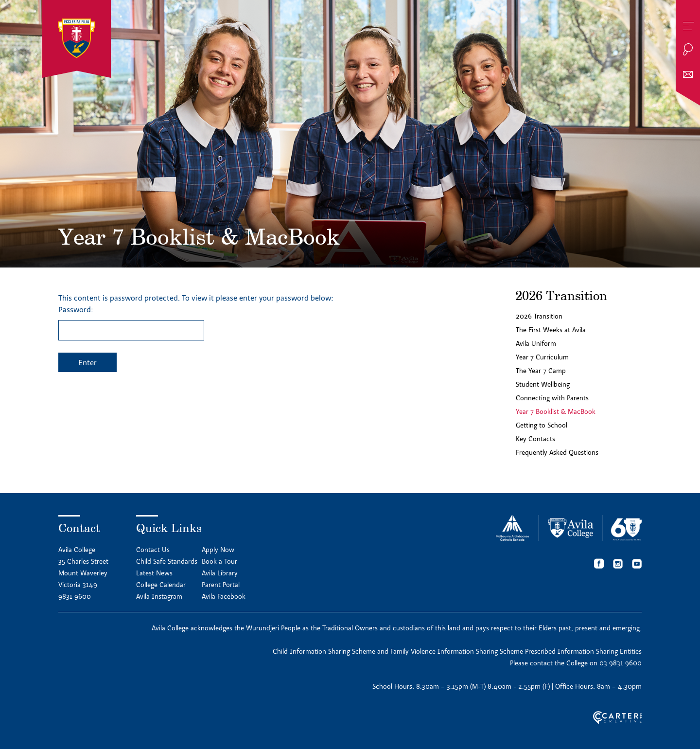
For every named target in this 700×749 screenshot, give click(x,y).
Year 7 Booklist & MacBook (556, 411)
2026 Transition (539, 316)
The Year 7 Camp (541, 371)
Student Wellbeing (543, 384)
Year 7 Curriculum (542, 357)
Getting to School (542, 425)
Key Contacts (535, 439)
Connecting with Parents (552, 398)
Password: (131, 322)
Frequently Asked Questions (557, 452)
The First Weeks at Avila (551, 330)
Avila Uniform (536, 343)
